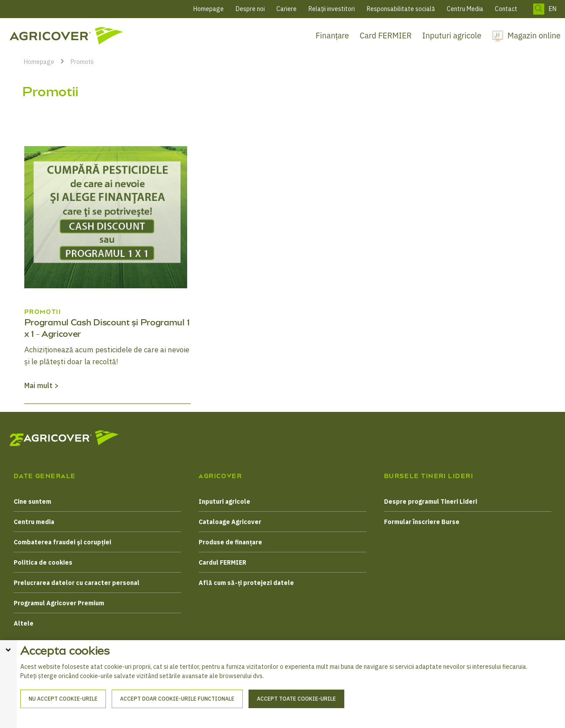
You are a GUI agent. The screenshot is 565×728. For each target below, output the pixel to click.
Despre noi (250, 9)
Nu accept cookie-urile (63, 710)
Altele (24, 623)
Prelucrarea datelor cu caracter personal (77, 583)
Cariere (286, 9)
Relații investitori (332, 9)
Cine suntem (32, 502)
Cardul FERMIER (222, 562)
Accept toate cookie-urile (296, 710)
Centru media (34, 522)
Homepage (209, 9)
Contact (506, 9)
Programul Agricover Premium (59, 603)
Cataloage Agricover (230, 522)
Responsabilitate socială (401, 9)
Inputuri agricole (452, 36)
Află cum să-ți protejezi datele (246, 583)
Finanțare (332, 36)
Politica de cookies (43, 562)
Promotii (82, 62)
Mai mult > (41, 385)
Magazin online (534, 36)
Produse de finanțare (230, 542)
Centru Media (465, 9)
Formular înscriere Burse (422, 522)
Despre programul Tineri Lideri (431, 502)
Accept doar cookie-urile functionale (177, 710)
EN (553, 9)
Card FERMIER (386, 36)
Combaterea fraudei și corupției (62, 542)
